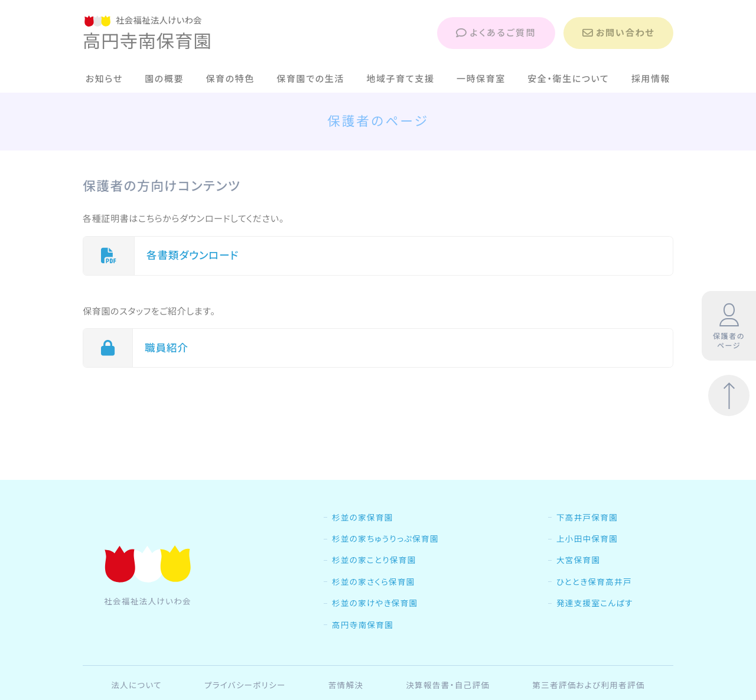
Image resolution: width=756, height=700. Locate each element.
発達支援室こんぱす (595, 603)
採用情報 (651, 79)
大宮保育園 (578, 560)
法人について (136, 685)
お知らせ (104, 79)
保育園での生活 (310, 79)
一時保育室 (481, 79)
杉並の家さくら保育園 (374, 582)
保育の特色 (230, 79)
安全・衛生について (568, 79)
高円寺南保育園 (363, 625)
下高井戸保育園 (587, 518)
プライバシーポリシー (245, 685)
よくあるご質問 (496, 33)
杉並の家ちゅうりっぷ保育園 (385, 539)
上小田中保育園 (587, 539)
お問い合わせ (618, 33)
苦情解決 (346, 685)
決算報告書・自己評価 (448, 685)
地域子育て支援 (400, 79)
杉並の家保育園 (363, 518)
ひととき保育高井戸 (594, 582)
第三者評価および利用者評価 (589, 685)
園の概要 (164, 79)
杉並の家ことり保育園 (374, 560)
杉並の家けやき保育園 (375, 603)
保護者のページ (729, 326)
